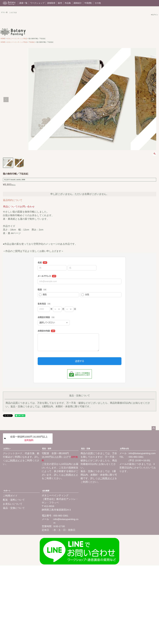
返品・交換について (14, 508)
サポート (7, 491)
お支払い (7, 449)
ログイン (155, 15)
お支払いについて (13, 504)
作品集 (68, 3)
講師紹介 (78, 3)
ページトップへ (154, 428)
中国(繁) (88, 3)
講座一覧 (23, 3)
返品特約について (13, 200)
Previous (6, 100)
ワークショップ (37, 3)
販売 (60, 3)
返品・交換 (86, 449)
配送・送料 (47, 449)
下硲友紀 (32, 42)
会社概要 (46, 491)
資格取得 (51, 3)
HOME (3, 39)
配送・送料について (14, 500)
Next (153, 100)
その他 (98, 3)
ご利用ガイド (15, 460)
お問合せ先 (124, 449)
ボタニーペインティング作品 (17, 39)
